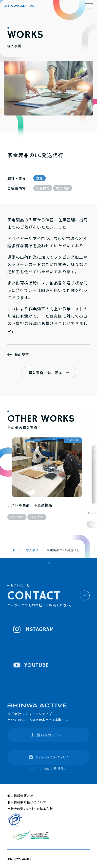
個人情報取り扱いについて (27, 802)
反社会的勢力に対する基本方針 (30, 809)
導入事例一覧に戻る (46, 373)
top (14, 550)
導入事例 (32, 550)
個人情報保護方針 (20, 795)
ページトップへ (49, 564)
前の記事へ (24, 355)
